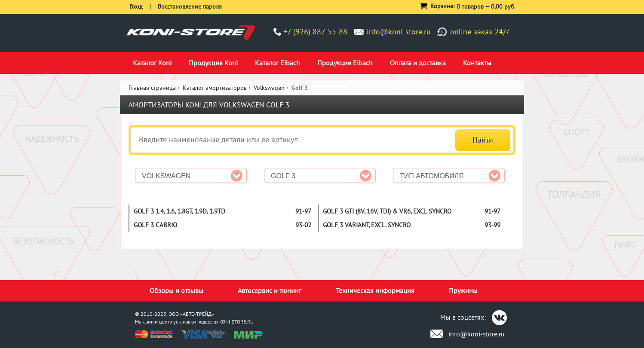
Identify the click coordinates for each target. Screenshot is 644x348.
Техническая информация (375, 290)
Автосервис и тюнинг (270, 290)
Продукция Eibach (345, 63)
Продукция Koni (213, 63)
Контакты (477, 63)
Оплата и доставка (418, 63)
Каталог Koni (152, 63)
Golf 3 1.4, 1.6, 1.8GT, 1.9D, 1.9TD (179, 211)
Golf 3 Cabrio (155, 225)
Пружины (463, 290)
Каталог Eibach (278, 63)
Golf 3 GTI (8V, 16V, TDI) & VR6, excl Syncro (387, 211)
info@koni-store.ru (399, 32)
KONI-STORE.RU (236, 322)
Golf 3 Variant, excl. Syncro (367, 225)
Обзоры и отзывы (176, 290)
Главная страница (152, 88)
